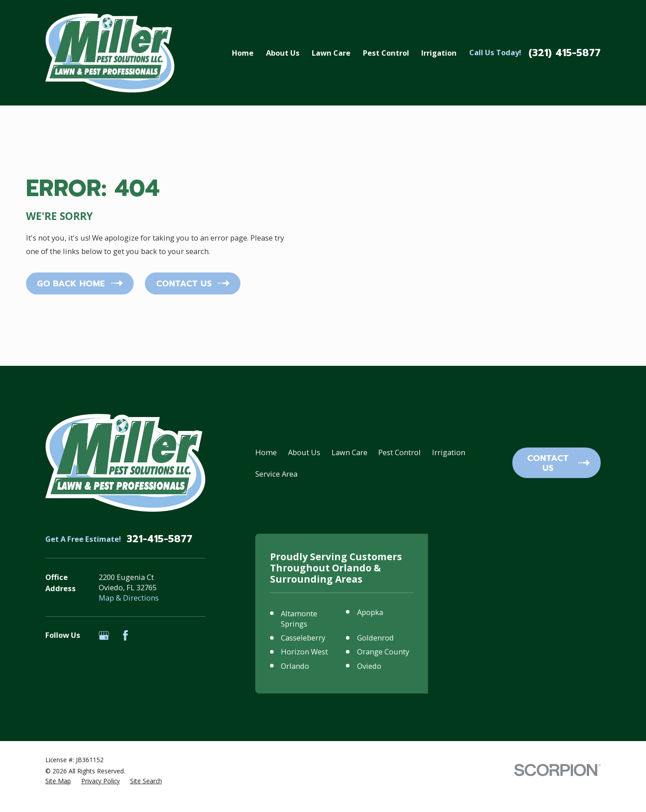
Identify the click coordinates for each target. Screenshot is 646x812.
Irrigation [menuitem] (439, 53)
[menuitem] (58, 781)
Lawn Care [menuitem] (331, 53)
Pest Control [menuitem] (386, 53)
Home (266, 452)
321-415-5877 (159, 539)
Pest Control (399, 452)
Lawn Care (349, 452)
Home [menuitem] (243, 53)
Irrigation (449, 452)
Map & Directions (129, 598)
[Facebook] (125, 635)
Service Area (276, 474)
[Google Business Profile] (104, 635)
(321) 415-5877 (565, 53)
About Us (304, 452)
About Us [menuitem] (283, 53)
